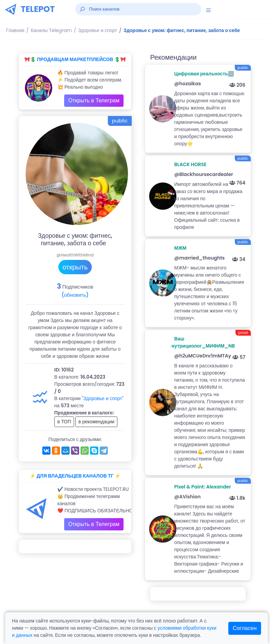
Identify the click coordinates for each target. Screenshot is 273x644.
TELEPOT (38, 9)
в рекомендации (97, 422)
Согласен (245, 628)
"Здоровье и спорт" (103, 398)
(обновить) (75, 295)
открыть (75, 267)
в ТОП (64, 422)
